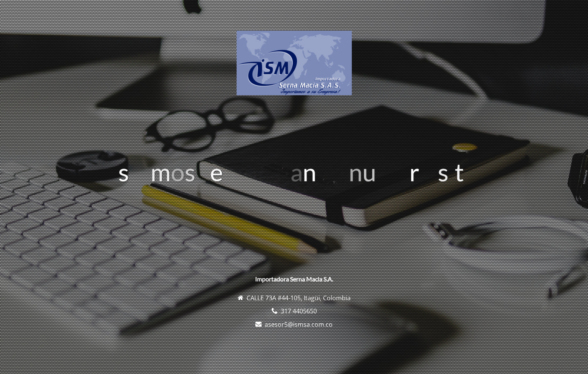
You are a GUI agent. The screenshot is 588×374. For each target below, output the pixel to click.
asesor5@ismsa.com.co (299, 324)
